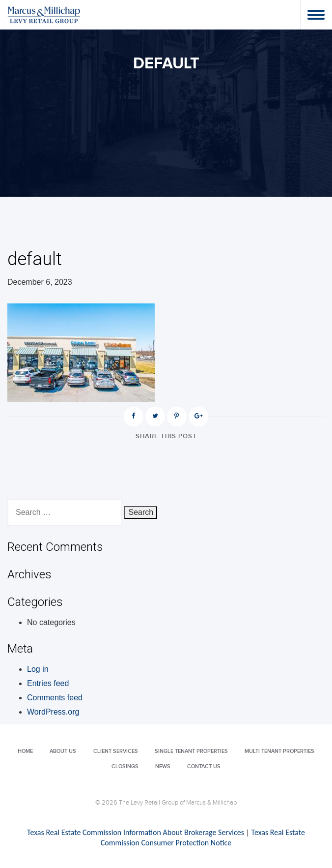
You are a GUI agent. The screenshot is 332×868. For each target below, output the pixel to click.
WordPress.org (53, 712)
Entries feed (48, 683)
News (163, 766)
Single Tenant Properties (191, 751)
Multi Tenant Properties (279, 751)
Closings (125, 766)
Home (25, 751)
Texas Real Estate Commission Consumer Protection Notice (203, 838)
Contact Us (204, 766)
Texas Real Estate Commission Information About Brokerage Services (136, 832)
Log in (38, 669)
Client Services (116, 751)
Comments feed (55, 698)
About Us (63, 751)
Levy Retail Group (44, 15)
